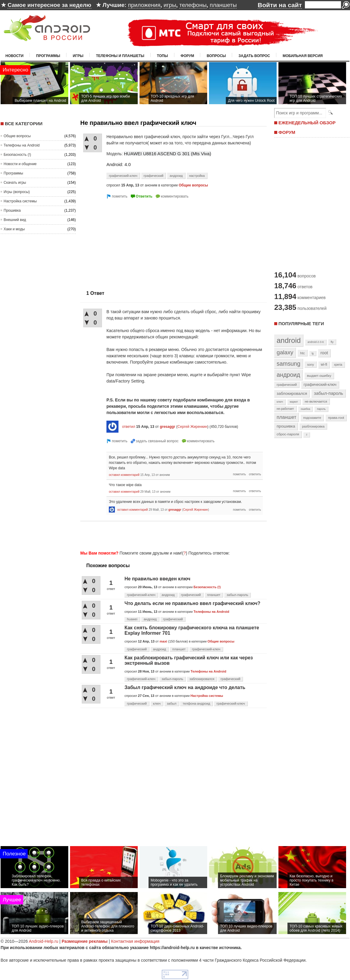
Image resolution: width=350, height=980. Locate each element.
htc (302, 353)
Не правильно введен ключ (157, 579)
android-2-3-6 (316, 342)
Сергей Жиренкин (192, 427)
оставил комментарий (124, 475)
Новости (14, 56)
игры (170, 5)
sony (310, 364)
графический (154, 176)
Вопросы (216, 56)
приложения (144, 5)
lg (313, 353)
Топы (163, 56)
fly (332, 342)
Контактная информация (135, 941)
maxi (163, 641)
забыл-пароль (238, 595)
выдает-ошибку (319, 376)
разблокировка (313, 426)
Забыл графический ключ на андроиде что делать (185, 687)
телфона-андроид (196, 703)
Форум (187, 56)
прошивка (286, 426)
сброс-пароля (288, 434)
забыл (172, 703)
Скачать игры (15, 183)
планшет (214, 595)
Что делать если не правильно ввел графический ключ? (192, 603)
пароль (321, 409)
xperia (338, 365)
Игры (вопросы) (17, 192)
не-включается (316, 401)
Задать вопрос (254, 56)
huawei (132, 619)
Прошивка (12, 210)
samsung (289, 364)
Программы (48, 56)
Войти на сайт (280, 5)
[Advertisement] (172, 535)
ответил (129, 427)
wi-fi (324, 364)
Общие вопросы (17, 136)
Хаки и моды (14, 229)
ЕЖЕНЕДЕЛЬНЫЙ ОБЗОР (307, 123)
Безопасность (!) (17, 155)
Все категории (24, 124)
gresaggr (167, 427)
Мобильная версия (303, 56)
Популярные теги (301, 324)
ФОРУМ (287, 132)
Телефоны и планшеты (120, 56)
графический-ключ (123, 176)
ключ (157, 703)
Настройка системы (20, 201)
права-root (336, 418)
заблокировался (202, 679)
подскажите (312, 418)
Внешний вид (15, 220)
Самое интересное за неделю (49, 5)
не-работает (285, 409)
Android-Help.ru (44, 941)
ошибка (305, 409)
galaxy (285, 352)
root (324, 353)
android (289, 340)
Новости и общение (20, 164)
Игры (78, 56)
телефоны (193, 5)
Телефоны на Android (22, 145)
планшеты (223, 5)
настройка (197, 176)
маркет (294, 402)
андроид (176, 176)
